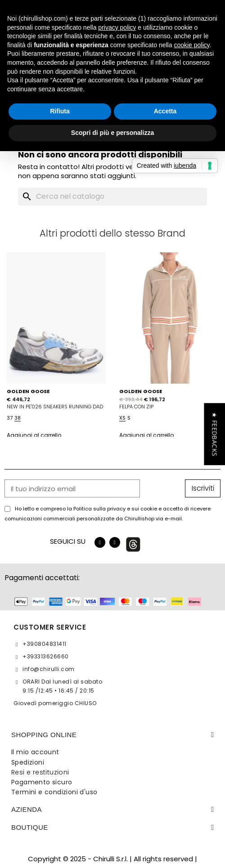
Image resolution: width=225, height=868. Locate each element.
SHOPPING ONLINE (44, 735)
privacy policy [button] (117, 27)
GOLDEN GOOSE (28, 391)
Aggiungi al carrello (34, 435)
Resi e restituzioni (40, 772)
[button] (214, 434)
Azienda (27, 809)
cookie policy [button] (191, 45)
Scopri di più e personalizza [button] (112, 133)
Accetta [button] (165, 111)
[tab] (112, 735)
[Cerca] (112, 197)
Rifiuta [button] (60, 111)
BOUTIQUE (30, 827)
